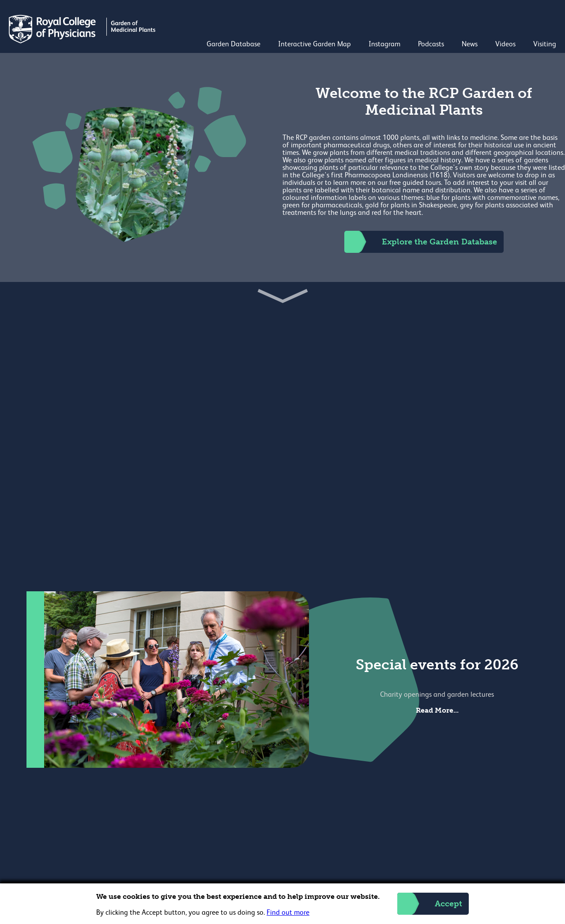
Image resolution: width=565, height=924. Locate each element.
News (470, 45)
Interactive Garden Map (315, 45)
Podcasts (431, 45)
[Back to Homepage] (83, 41)
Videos (505, 45)
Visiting (545, 45)
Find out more (288, 913)
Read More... (437, 710)
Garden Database (234, 45)
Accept (430, 904)
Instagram (384, 45)
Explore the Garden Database (421, 242)
